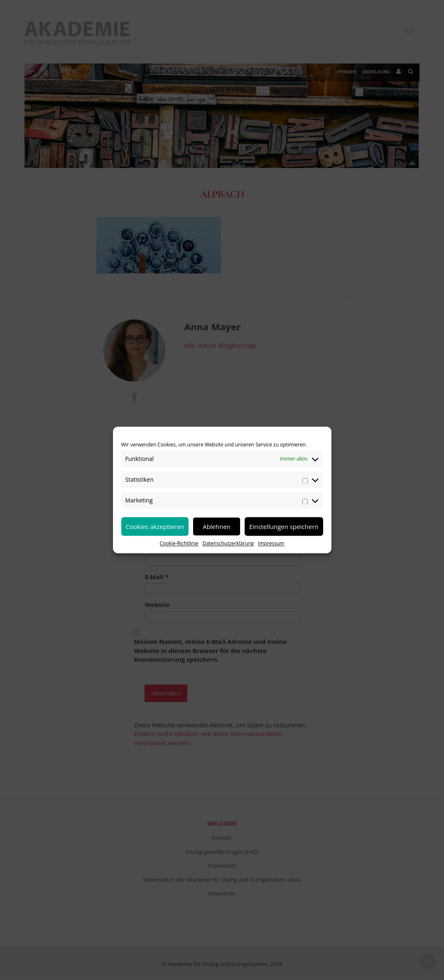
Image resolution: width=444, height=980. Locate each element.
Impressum (271, 543)
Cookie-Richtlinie (179, 543)
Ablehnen (217, 527)
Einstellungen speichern (284, 527)
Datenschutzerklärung (228, 543)
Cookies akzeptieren (155, 527)
